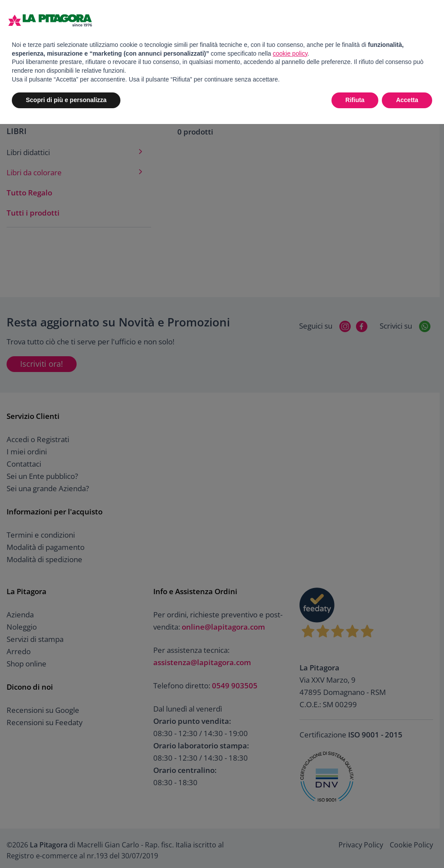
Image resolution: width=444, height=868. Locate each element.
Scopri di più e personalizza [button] (66, 100)
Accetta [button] (407, 100)
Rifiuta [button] (355, 100)
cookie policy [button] (290, 53)
